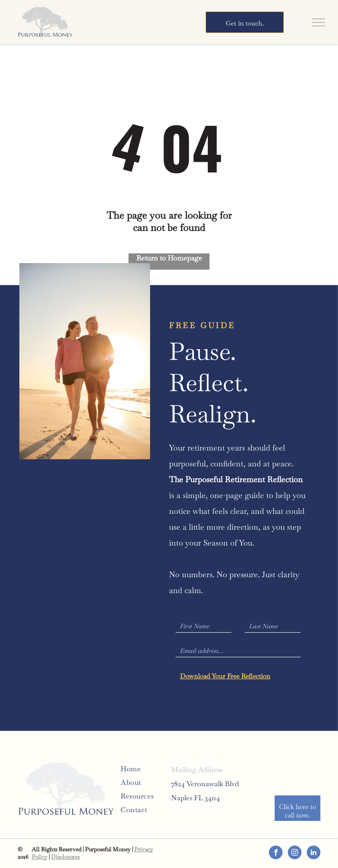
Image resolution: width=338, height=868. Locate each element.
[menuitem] (152, 769)
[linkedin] (314, 853)
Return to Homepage (169, 258)
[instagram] (295, 853)
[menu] (319, 22)
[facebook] (276, 853)
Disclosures (65, 857)
